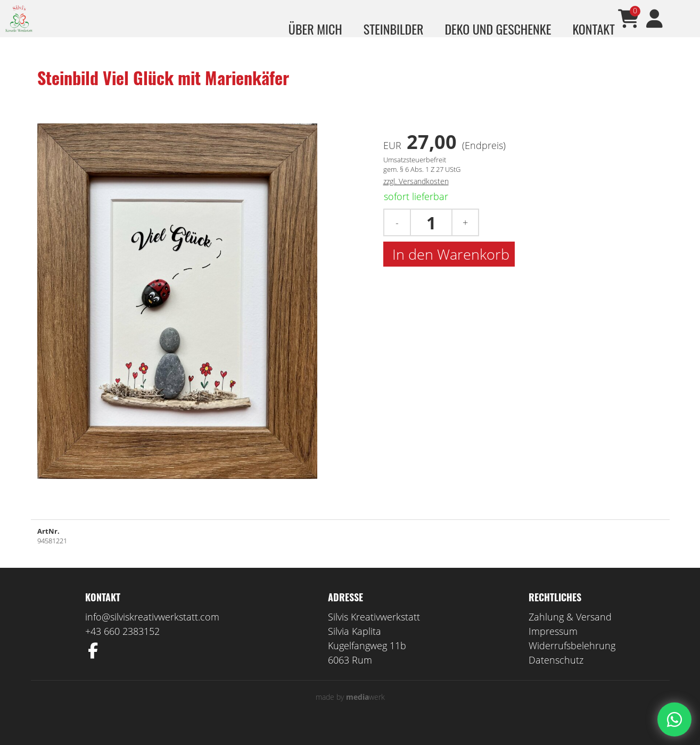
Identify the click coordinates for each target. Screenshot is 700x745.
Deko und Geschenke (498, 29)
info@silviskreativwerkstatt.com (152, 633)
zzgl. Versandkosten (416, 197)
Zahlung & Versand (570, 633)
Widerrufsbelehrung (572, 661)
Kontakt (594, 29)
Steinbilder (394, 29)
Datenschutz (556, 676)
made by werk (350, 713)
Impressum (553, 647)
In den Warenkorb (449, 270)
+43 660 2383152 (122, 647)
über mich (315, 29)
